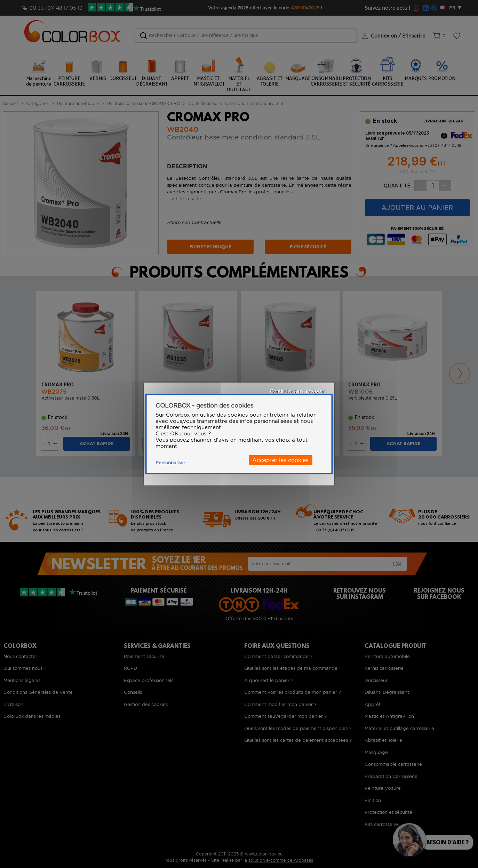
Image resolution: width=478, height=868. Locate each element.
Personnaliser (170, 463)
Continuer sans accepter (297, 391)
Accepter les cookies (280, 460)
